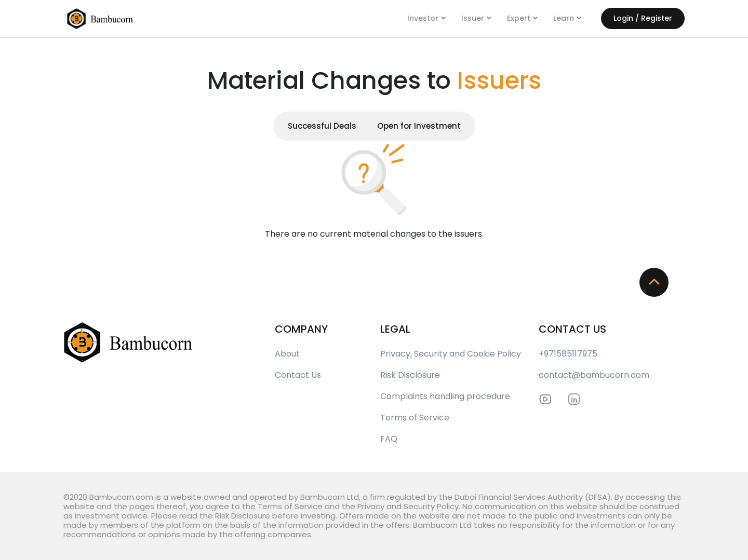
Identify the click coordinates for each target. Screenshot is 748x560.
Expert (519, 18)
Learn (564, 18)
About (287, 354)
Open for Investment (419, 126)
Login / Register (643, 18)
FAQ (389, 439)
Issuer (473, 18)
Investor (423, 18)
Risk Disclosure (410, 375)
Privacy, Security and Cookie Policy (451, 354)
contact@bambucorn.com (594, 375)
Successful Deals (322, 126)
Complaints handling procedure (445, 396)
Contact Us (298, 375)
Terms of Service (415, 418)
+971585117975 (568, 354)
